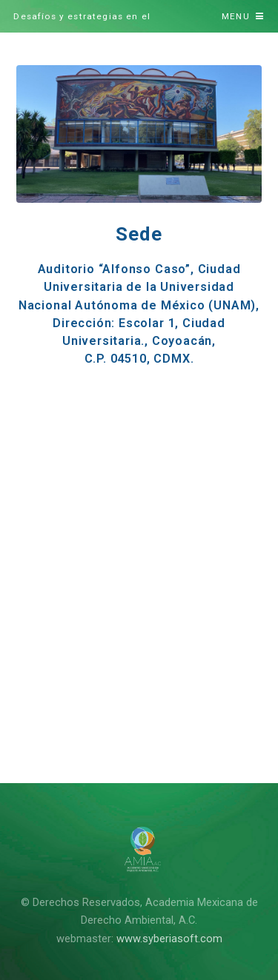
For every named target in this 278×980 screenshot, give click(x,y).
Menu (236, 16)
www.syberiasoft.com (169, 939)
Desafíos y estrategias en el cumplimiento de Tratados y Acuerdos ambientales (106, 22)
